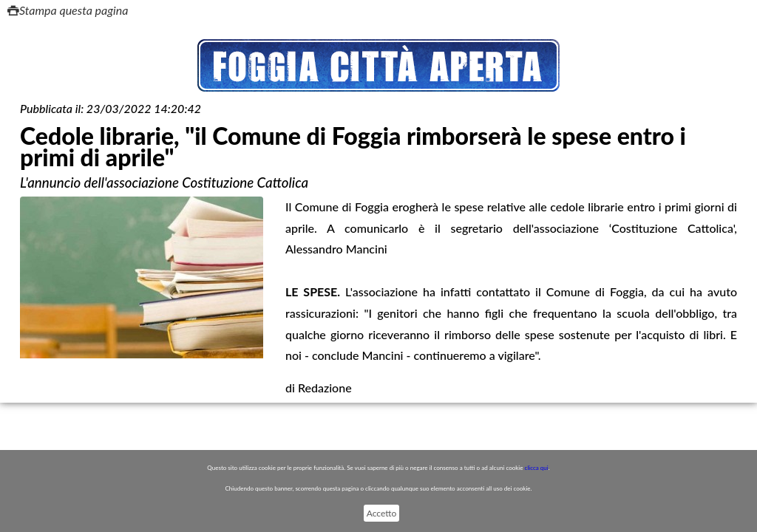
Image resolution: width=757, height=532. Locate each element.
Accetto (381, 513)
